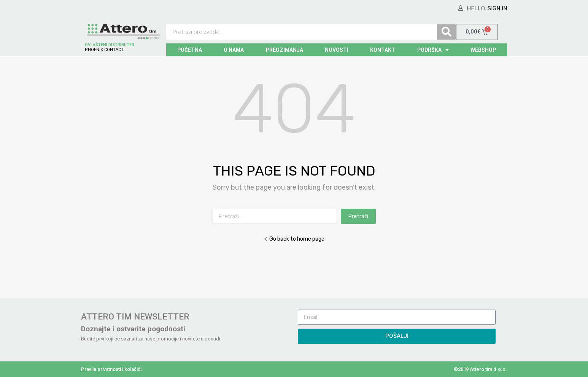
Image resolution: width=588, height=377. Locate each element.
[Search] (447, 32)
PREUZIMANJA (284, 50)
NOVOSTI (337, 50)
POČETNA (190, 50)
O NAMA (234, 50)
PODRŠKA (433, 50)
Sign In (497, 8)
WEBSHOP (483, 50)
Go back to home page (294, 239)
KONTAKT (383, 50)
